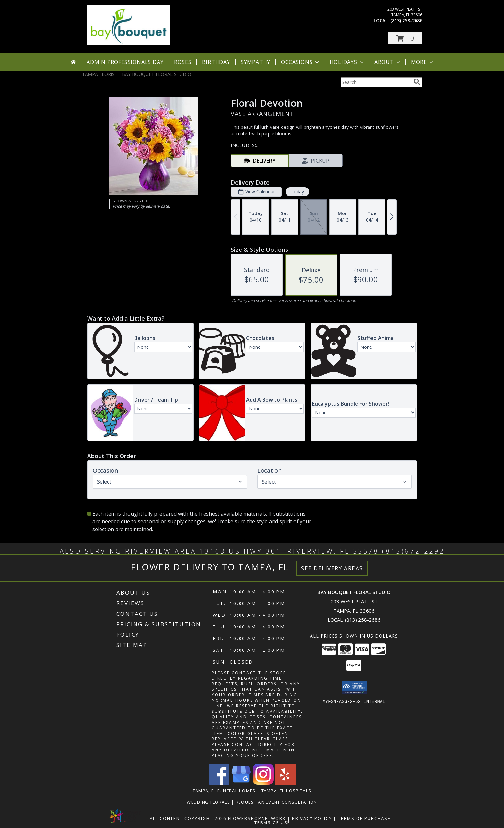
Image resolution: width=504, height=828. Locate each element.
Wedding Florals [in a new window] (209, 802)
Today (297, 192)
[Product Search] (376, 82)
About (388, 62)
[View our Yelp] (285, 783)
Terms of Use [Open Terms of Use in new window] (272, 822)
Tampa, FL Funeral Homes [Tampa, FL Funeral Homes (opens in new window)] (224, 791)
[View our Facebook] (219, 783)
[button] (405, 38)
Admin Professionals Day (125, 62)
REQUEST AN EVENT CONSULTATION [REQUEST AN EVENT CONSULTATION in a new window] (276, 802)
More (423, 62)
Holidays (347, 62)
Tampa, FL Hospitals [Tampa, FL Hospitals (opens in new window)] (286, 791)
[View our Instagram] (263, 783)
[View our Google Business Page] (241, 783)
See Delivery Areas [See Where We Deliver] (332, 568)
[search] (417, 82)
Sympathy (256, 62)
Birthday (216, 62)
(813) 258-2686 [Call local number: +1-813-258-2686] (406, 21)
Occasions (301, 62)
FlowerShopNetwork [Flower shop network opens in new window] (257, 818)
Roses (183, 62)
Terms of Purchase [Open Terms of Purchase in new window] (364, 818)
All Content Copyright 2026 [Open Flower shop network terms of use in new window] (188, 818)
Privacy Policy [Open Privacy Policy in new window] (312, 818)
